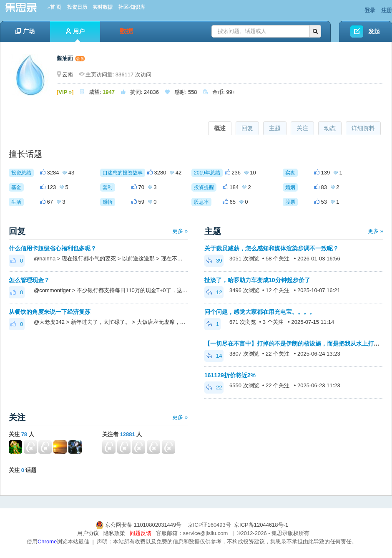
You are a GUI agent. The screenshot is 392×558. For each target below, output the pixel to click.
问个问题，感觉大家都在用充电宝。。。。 (260, 312)
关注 (302, 128)
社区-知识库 (132, 7)
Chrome (47, 542)
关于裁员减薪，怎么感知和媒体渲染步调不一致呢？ (271, 248)
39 (214, 261)
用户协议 (88, 533)
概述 (220, 128)
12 (214, 292)
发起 (374, 31)
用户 (75, 35)
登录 (370, 10)
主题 (275, 128)
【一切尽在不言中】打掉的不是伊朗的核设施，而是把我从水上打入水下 (298, 343)
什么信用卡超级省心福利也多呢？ (53, 248)
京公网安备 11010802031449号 (139, 525)
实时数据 (103, 7)
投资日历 (77, 7)
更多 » (180, 231)
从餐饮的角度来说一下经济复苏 (50, 312)
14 (214, 356)
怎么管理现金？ (29, 280)
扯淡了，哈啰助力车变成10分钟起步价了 (257, 280)
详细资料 (363, 128)
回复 (247, 128)
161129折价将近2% (230, 375)
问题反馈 (141, 533)
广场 (25, 31)
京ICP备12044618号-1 (261, 525)
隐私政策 (114, 533)
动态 (330, 128)
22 (214, 388)
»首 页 (54, 7)
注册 (387, 10)
